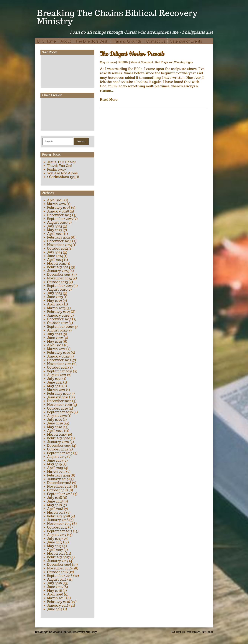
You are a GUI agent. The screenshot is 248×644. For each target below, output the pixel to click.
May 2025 (55, 230)
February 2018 (59, 516)
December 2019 (59, 446)
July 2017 (54, 538)
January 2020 (58, 442)
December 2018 (59, 483)
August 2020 (57, 416)
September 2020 (60, 412)
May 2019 (55, 464)
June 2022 (55, 338)
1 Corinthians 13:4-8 (63, 177)
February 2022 (59, 353)
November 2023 (60, 278)
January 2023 (58, 315)
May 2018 (55, 505)
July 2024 (55, 252)
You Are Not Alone (63, 173)
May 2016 (55, 591)
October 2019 (58, 449)
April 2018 (55, 509)
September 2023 (60, 286)
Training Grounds (127, 41)
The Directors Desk (92, 41)
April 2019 (55, 468)
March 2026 (57, 204)
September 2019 (60, 453)
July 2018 (55, 498)
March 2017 (56, 553)
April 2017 (55, 550)
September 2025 (60, 219)
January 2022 (58, 356)
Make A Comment (142, 62)
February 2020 (59, 438)
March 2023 (56, 308)
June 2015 (55, 609)
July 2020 (55, 420)
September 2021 (60, 371)
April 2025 (55, 234)
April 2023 (55, 304)
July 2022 (55, 334)
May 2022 (55, 341)
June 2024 (55, 256)
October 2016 (58, 572)
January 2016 (58, 605)
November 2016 (59, 568)
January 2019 (58, 479)
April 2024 (55, 260)
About (66, 41)
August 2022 (57, 330)
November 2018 (59, 486)
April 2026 (55, 200)
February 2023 (59, 312)
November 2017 (59, 524)
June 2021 (55, 382)
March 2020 (56, 434)
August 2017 (57, 535)
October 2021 (57, 367)
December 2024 (59, 241)
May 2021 (54, 386)
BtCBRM (123, 62)
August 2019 (57, 457)
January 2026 (58, 211)
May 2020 (55, 427)
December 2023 (59, 274)
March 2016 (56, 598)
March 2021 (56, 390)
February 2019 (59, 475)
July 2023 (55, 293)
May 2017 (54, 546)
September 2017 (60, 531)
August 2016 (57, 579)
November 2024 (60, 245)
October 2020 (58, 408)
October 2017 (57, 527)
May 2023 (55, 301)
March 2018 (56, 512)
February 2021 (58, 393)
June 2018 (55, 501)
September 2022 (60, 327)
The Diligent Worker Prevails (132, 54)
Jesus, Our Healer (62, 162)
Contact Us (156, 41)
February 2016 (59, 602)
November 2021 (59, 364)
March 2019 (56, 472)
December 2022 (59, 319)
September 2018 (60, 494)
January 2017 (58, 561)
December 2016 (59, 565)
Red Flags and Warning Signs (174, 62)
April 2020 (55, 431)
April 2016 (55, 594)
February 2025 (59, 237)
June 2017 (55, 542)
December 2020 (59, 401)
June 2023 (55, 297)
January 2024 (58, 271)
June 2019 (55, 460)
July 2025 (55, 226)
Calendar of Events (186, 41)
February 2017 (58, 557)
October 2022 (58, 323)
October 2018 (58, 490)
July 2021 (54, 379)
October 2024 (58, 248)
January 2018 (58, 520)
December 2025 (59, 215)
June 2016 (55, 587)
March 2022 (56, 349)
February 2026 (59, 208)
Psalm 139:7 (56, 169)
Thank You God (60, 166)
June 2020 (55, 423)
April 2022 (55, 345)
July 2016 (55, 583)
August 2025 (57, 222)
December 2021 (59, 360)
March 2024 (56, 263)
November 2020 (60, 405)
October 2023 (58, 282)
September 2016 (60, 576)
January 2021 (58, 397)
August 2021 (57, 375)
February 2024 (59, 267)
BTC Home (47, 41)
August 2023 (57, 289)
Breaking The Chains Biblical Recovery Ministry (117, 17)
